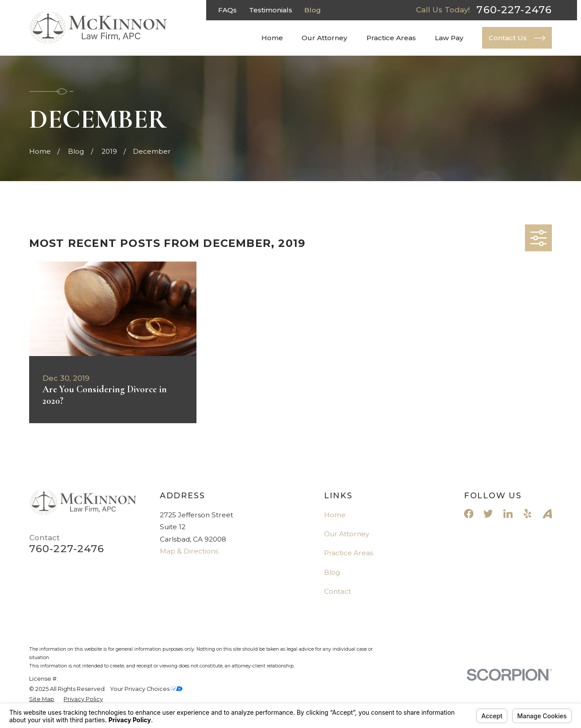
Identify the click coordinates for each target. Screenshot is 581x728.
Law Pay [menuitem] (449, 38)
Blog (313, 10)
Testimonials (271, 10)
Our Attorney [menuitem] (324, 38)
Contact (338, 591)
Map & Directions (189, 551)
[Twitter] (488, 514)
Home (335, 515)
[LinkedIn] (508, 514)
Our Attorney (347, 534)
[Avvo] (547, 514)
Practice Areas (349, 553)
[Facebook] (469, 514)
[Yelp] (527, 514)
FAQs (227, 10)
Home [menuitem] (272, 38)
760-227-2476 (514, 10)
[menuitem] (42, 699)
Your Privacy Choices (146, 689)
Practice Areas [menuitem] (391, 38)
